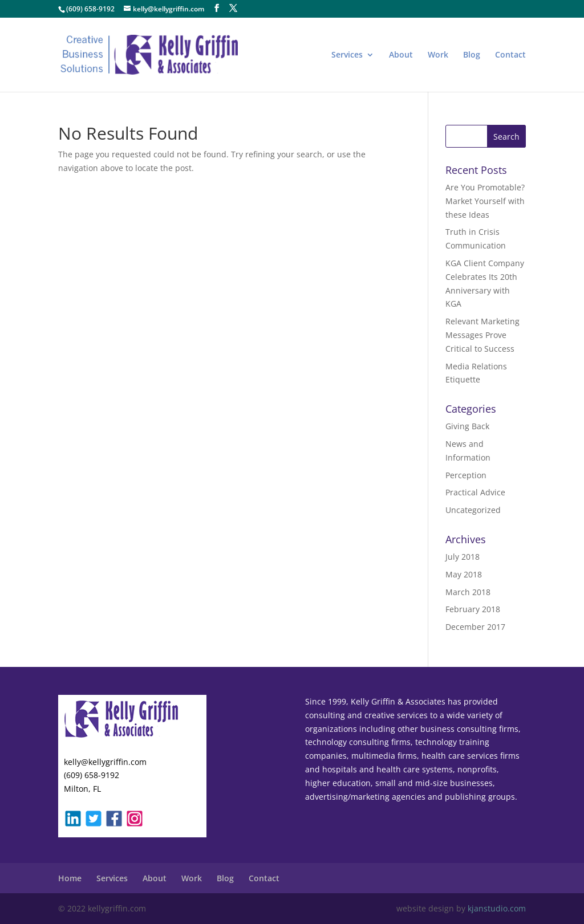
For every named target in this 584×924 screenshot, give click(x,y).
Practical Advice (475, 492)
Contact (510, 55)
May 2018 (464, 574)
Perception (466, 475)
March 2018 (468, 592)
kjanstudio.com (497, 908)
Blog (472, 55)
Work (438, 55)
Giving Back (467, 426)
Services (347, 55)
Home (70, 878)
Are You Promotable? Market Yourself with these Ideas (485, 201)
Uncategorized (473, 510)
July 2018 (463, 557)
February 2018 (473, 609)
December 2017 (475, 627)
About (401, 55)
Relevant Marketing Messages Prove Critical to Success (482, 335)
